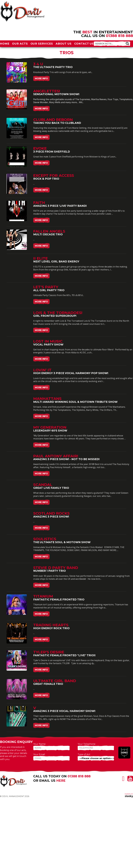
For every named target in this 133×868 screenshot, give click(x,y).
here (61, 781)
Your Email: (39, 754)
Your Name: (40, 744)
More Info (41, 79)
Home (5, 44)
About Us (64, 44)
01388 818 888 (119, 36)
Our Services (42, 44)
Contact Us (84, 44)
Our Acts (20, 44)
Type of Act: (84, 754)
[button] (127, 43)
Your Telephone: (87, 744)
